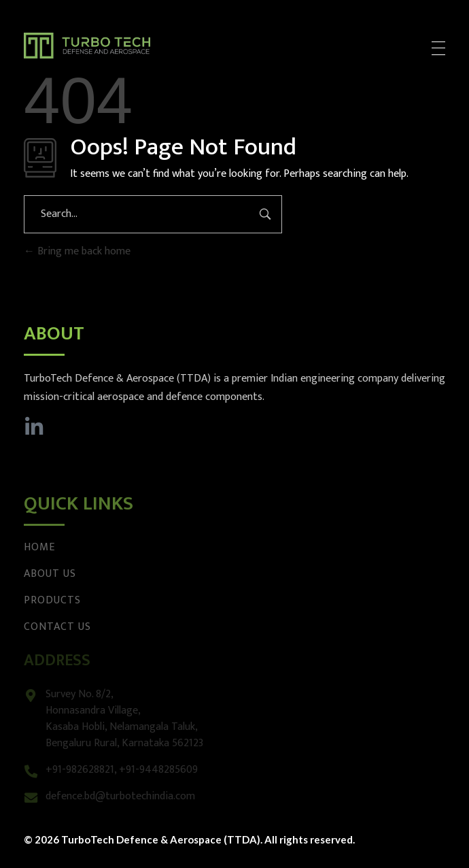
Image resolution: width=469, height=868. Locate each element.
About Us (50, 574)
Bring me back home (77, 251)
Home (39, 547)
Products (52, 600)
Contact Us (57, 627)
